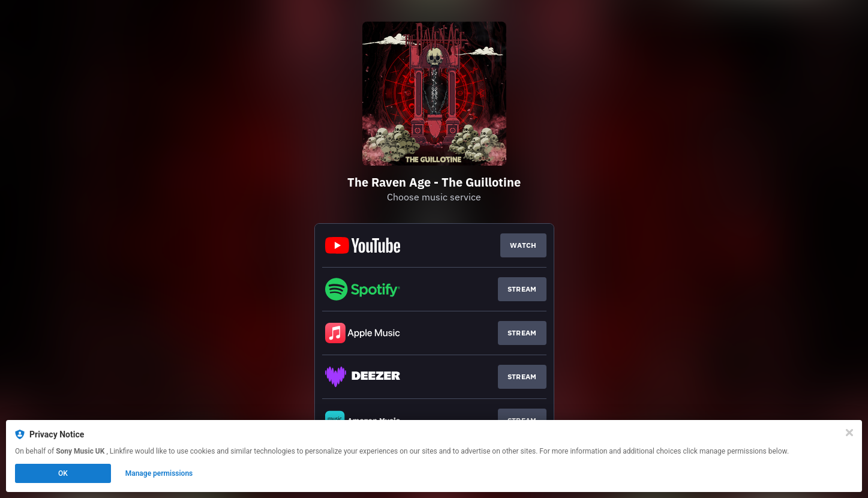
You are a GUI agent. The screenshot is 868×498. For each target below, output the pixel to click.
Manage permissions (159, 473)
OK (63, 473)
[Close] (849, 433)
